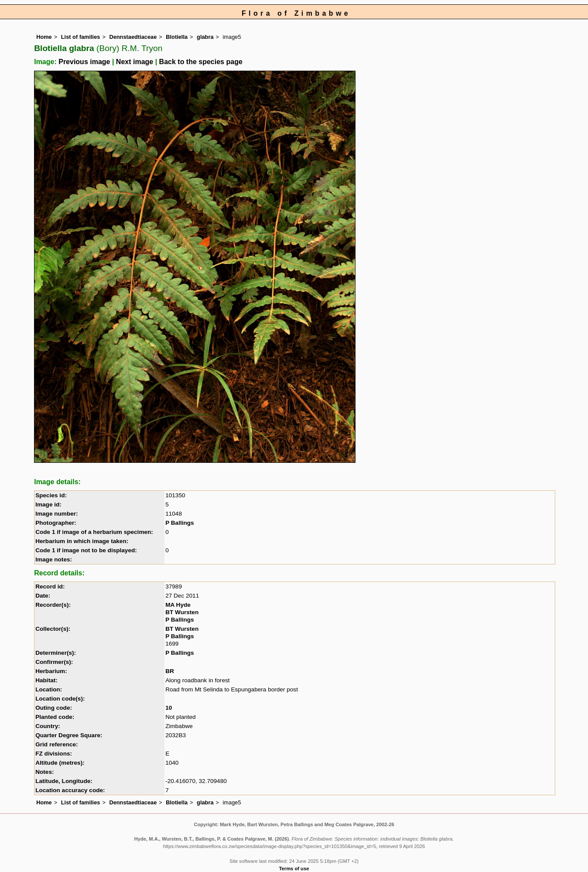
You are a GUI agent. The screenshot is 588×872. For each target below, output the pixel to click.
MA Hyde (178, 605)
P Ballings (179, 523)
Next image (135, 62)
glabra (205, 37)
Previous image (84, 62)
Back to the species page (201, 62)
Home (44, 37)
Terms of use (294, 869)
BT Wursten (182, 612)
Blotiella (177, 37)
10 (169, 708)
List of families (81, 37)
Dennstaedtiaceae (133, 37)
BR (170, 671)
